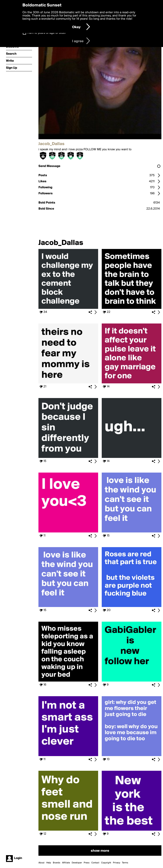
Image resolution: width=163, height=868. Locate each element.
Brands (57, 863)
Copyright (106, 863)
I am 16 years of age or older (47, 33)
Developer (77, 863)
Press (87, 863)
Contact (95, 863)
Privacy (117, 863)
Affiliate (66, 863)
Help (49, 863)
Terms (125, 863)
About (41, 863)
